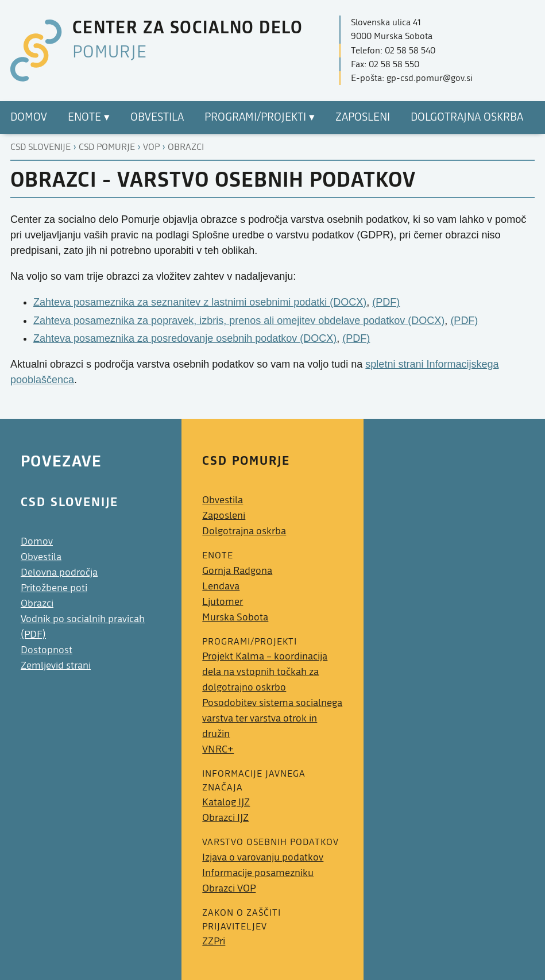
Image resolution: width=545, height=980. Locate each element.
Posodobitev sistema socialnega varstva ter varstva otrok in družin (272, 718)
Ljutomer (223, 602)
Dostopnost (47, 650)
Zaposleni (224, 516)
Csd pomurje (107, 147)
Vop (151, 147)
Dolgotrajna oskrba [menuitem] (467, 117)
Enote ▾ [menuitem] (89, 117)
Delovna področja (59, 572)
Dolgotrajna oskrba (244, 531)
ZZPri (214, 941)
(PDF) (386, 302)
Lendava (221, 586)
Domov (37, 541)
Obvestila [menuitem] (157, 117)
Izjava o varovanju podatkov (263, 857)
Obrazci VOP (229, 888)
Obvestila (41, 557)
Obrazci (186, 147)
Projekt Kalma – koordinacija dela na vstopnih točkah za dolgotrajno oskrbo (265, 672)
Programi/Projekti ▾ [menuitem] (260, 117)
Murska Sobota (235, 617)
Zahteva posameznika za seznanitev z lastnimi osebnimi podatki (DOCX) (200, 302)
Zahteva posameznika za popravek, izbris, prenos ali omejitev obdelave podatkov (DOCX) (239, 321)
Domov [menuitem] (29, 117)
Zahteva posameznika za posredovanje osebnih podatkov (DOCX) (185, 338)
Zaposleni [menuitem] (363, 117)
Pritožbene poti (54, 588)
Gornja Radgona (237, 571)
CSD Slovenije (40, 147)
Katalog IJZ (226, 802)
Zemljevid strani (56, 665)
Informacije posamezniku (258, 873)
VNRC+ (218, 749)
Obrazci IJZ (225, 818)
